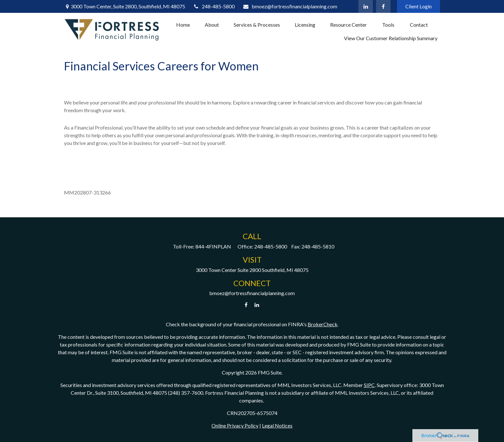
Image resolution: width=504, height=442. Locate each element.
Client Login (419, 6)
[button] (183, 24)
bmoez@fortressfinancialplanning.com (290, 6)
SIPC (369, 385)
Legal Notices (277, 425)
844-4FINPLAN (213, 246)
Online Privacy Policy (235, 425)
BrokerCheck (323, 324)
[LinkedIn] (366, 6)
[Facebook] (383, 6)
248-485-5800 (214, 6)
